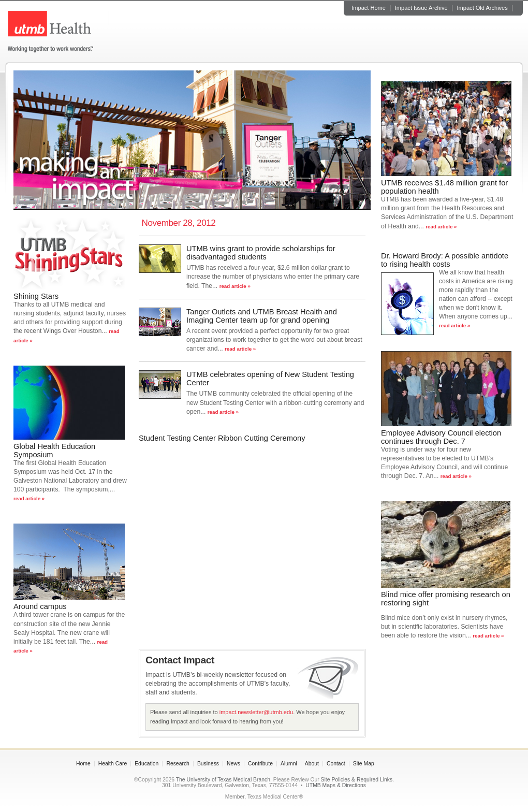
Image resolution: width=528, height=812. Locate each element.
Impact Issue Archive (421, 8)
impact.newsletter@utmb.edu (256, 712)
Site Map (364, 764)
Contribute (260, 764)
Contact (336, 764)
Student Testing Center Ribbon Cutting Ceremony (222, 438)
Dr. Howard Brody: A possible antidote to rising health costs (445, 260)
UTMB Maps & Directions (336, 785)
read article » (29, 498)
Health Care (113, 764)
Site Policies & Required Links (357, 780)
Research (178, 764)
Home (83, 764)
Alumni (289, 764)
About (312, 764)
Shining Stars (36, 296)
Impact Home (369, 8)
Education (146, 764)
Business (208, 764)
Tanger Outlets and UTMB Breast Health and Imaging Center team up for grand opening (262, 316)
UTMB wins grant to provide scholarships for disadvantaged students (261, 253)
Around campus (40, 606)
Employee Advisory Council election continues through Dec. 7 (441, 437)
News (233, 764)
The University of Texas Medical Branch (223, 780)
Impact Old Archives (482, 8)
